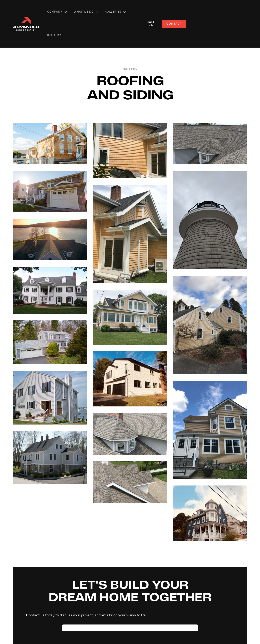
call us (151, 24)
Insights (54, 36)
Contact (174, 24)
